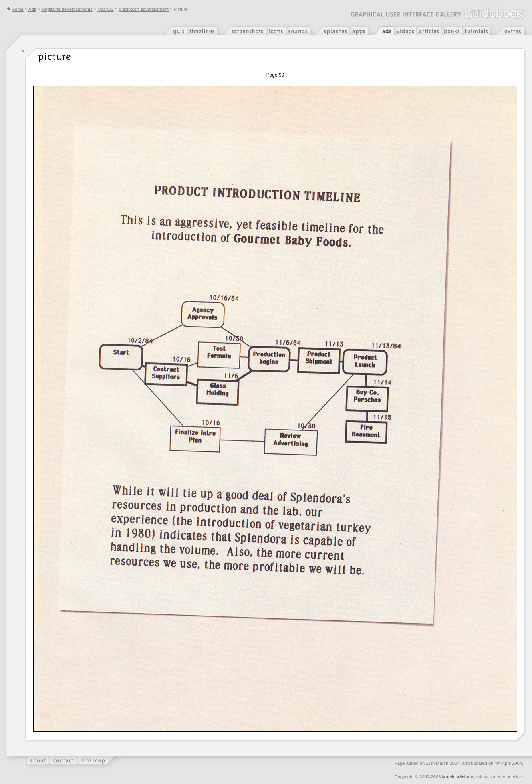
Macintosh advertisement (143, 9)
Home (15, 9)
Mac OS (105, 9)
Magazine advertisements (67, 9)
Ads (32, 9)
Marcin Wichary (457, 777)
